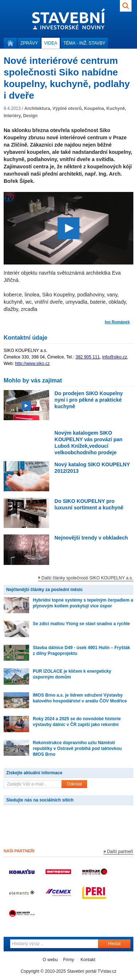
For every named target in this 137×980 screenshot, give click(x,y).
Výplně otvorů (67, 108)
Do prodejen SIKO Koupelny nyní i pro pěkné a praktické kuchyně (89, 400)
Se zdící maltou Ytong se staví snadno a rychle (81, 624)
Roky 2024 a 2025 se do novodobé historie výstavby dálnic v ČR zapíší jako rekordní (77, 722)
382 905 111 (88, 357)
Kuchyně (116, 108)
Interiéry (12, 116)
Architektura (37, 108)
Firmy (68, 960)
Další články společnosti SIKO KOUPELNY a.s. (87, 578)
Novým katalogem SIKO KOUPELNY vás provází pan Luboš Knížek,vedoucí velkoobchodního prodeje (89, 443)
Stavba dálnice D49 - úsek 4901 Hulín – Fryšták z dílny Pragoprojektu (81, 651)
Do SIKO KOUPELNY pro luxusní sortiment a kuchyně (89, 504)
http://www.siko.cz (32, 364)
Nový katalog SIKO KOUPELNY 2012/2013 (92, 468)
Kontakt (88, 960)
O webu (50, 960)
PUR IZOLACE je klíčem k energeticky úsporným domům (72, 674)
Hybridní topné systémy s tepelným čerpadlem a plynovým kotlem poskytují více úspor (83, 603)
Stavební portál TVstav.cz (92, 971)
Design (30, 116)
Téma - (84, 43)
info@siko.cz (115, 357)
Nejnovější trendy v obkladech (91, 538)
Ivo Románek (117, 322)
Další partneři (120, 852)
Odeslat (74, 784)
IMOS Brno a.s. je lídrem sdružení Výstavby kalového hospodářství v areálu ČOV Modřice (80, 698)
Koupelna (94, 108)
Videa (51, 43)
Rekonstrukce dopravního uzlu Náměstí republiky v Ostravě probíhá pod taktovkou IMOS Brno (77, 749)
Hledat (114, 944)
